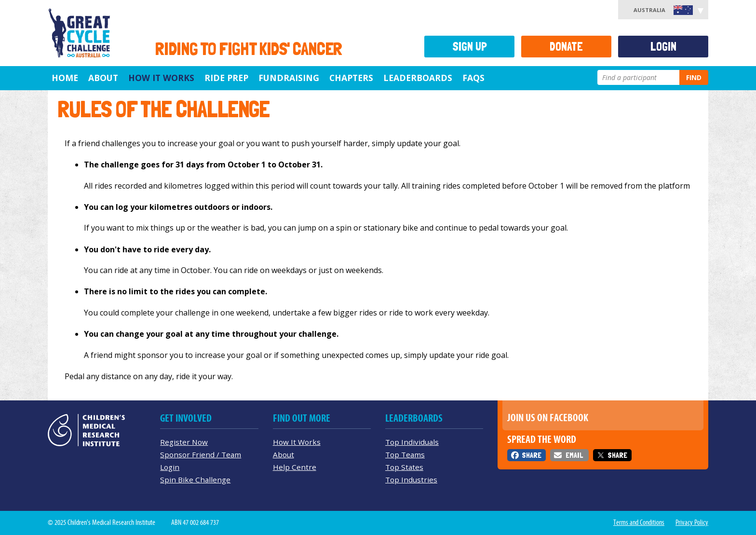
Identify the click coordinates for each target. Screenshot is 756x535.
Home (65, 78)
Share (532, 455)
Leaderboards (418, 78)
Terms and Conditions (639, 522)
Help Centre (295, 467)
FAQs (473, 78)
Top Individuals (412, 442)
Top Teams (405, 454)
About (103, 78)
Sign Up (470, 47)
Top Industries (411, 480)
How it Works (161, 78)
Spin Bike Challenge (195, 480)
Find (694, 77)
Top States (404, 467)
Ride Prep (226, 78)
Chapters (351, 78)
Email (574, 455)
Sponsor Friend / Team (201, 454)
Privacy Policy (692, 522)
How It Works (297, 442)
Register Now (184, 442)
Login (663, 47)
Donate (566, 47)
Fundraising (289, 78)
